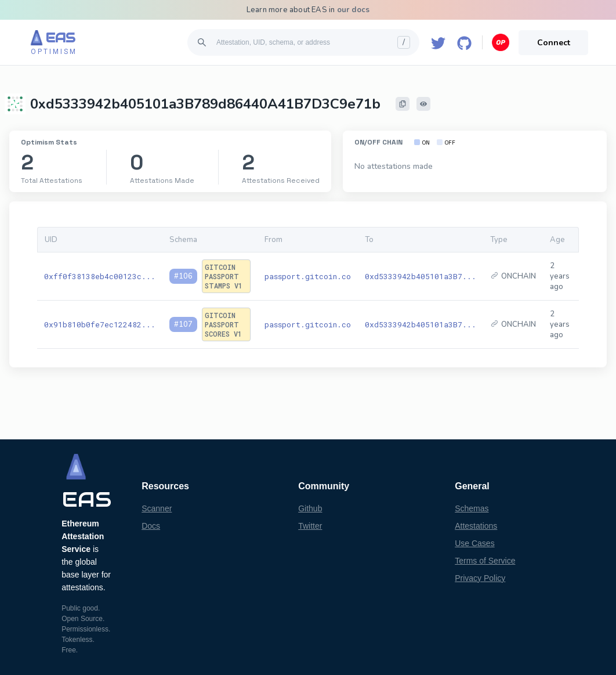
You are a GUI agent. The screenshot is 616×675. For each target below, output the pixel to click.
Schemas (472, 508)
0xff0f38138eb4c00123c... (100, 276)
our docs (354, 10)
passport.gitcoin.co (308, 276)
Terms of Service (485, 561)
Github (310, 508)
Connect (554, 43)
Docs (151, 526)
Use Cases (474, 543)
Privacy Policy (480, 578)
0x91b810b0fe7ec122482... (100, 324)
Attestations (476, 526)
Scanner (157, 508)
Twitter (310, 526)
